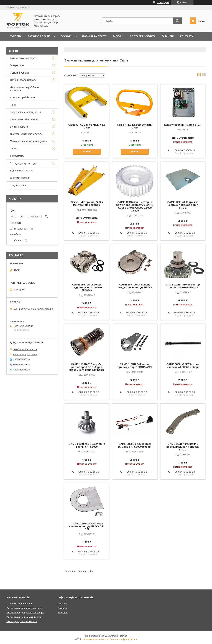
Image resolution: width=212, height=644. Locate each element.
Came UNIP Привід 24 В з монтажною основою (87, 203)
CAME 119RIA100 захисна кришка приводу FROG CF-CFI (87, 526)
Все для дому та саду (23, 163)
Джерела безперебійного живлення (25, 89)
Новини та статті (94, 36)
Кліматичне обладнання (24, 119)
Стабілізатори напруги (23, 80)
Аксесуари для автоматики (22, 621)
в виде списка (204, 75)
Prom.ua (123, 636)
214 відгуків (163, 2)
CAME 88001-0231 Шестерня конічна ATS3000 (87, 445)
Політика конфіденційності (123, 639)
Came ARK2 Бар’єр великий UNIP (135, 126)
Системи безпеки (20, 178)
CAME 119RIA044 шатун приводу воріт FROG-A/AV (135, 366)
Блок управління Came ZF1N (183, 125)
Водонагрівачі (18, 185)
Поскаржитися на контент (95, 639)
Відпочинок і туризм (22, 171)
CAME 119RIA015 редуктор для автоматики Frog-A (183, 286)
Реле (13, 105)
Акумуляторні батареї (23, 97)
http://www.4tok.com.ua (25, 349)
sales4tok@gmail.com (25, 354)
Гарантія (168, 36)
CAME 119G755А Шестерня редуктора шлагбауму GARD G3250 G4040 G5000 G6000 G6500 (135, 206)
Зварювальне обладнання (25, 112)
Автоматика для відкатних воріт (25, 608)
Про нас (15, 46)
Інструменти (17, 156)
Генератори (17, 65)
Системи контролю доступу (26, 134)
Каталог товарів (39, 36)
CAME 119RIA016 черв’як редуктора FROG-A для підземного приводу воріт (87, 367)
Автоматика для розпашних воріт (25, 613)
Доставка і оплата (143, 36)
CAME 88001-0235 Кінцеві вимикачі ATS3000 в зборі (135, 445)
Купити (87, 152)
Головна (16, 36)
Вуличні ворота (19, 127)
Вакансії (62, 608)
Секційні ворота (19, 73)
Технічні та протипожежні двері (28, 141)
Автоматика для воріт (23, 58)
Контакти (187, 36)
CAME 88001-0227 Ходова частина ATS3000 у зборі (183, 366)
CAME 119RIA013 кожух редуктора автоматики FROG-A (87, 287)
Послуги (66, 36)
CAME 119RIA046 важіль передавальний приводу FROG (183, 447)
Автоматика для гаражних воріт (25, 617)
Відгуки (118, 36)
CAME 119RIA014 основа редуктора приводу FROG (135, 286)
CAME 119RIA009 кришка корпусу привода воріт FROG (183, 205)
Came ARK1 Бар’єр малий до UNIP (87, 126)
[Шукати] (177, 21)
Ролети (14, 149)
